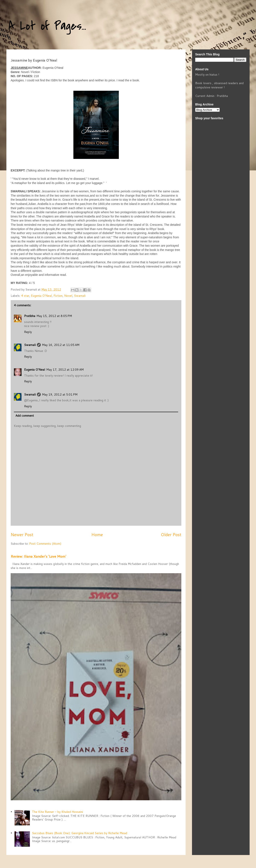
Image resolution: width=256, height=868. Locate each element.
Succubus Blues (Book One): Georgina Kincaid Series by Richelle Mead (80, 833)
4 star (25, 296)
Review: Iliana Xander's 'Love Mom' (38, 556)
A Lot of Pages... (47, 26)
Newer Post (22, 535)
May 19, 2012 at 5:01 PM (60, 394)
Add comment (25, 416)
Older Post (171, 535)
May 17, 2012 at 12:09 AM (65, 370)
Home (97, 535)
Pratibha (30, 316)
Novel (68, 296)
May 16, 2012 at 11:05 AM (61, 345)
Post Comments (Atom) (45, 544)
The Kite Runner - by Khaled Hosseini (57, 812)
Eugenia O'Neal (41, 296)
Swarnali (80, 296)
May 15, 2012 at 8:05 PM (54, 316)
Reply (28, 332)
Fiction (58, 296)
